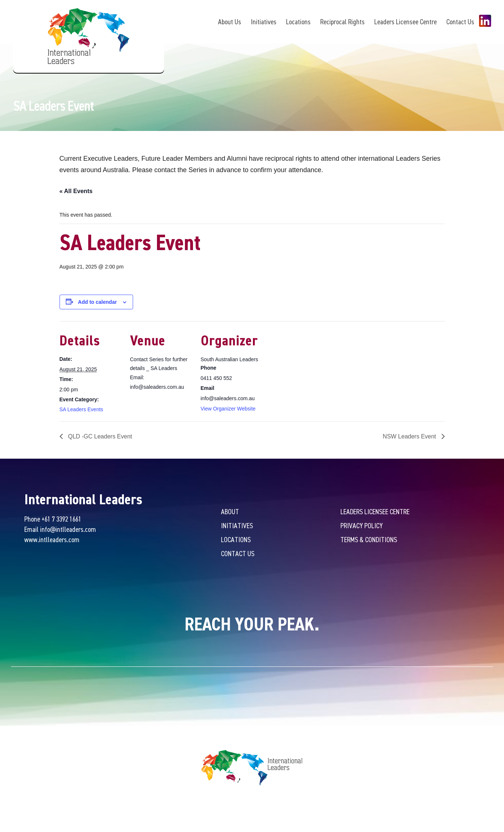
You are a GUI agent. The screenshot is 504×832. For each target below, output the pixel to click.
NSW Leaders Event (410, 437)
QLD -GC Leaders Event (99, 437)
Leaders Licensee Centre (405, 22)
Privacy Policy (362, 526)
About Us (230, 22)
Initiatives (264, 22)
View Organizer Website (228, 409)
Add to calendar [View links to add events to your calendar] (97, 302)
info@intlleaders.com (68, 530)
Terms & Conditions (369, 540)
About (230, 512)
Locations (298, 22)
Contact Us (460, 22)
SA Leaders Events (81, 410)
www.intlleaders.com (52, 540)
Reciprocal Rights (342, 22)
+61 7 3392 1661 (61, 520)
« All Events (76, 191)
